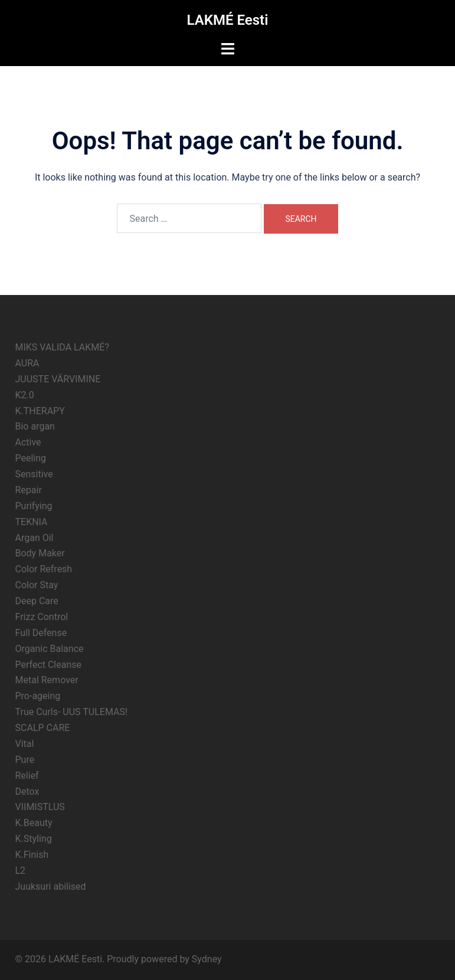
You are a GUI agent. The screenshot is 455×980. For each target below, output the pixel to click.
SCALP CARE (43, 728)
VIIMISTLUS (40, 807)
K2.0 (25, 395)
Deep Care (37, 601)
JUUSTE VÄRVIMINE (58, 379)
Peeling (31, 458)
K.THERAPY (40, 411)
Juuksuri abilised (51, 886)
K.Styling (34, 839)
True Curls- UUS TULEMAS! (72, 712)
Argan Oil (35, 538)
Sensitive (34, 474)
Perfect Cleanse (49, 665)
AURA (27, 363)
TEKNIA (32, 522)
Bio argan (35, 426)
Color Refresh (44, 569)
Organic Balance (50, 649)
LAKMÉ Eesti (228, 20)
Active (28, 442)
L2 (21, 871)
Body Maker (40, 553)
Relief (27, 776)
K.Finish (32, 855)
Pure (25, 760)
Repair (29, 490)
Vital (25, 744)
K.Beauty (34, 823)
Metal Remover (47, 680)
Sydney (207, 959)
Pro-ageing (38, 696)
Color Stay (37, 585)
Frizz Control (42, 617)
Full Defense (41, 633)
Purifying (34, 506)
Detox (27, 791)
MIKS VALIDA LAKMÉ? (62, 347)
